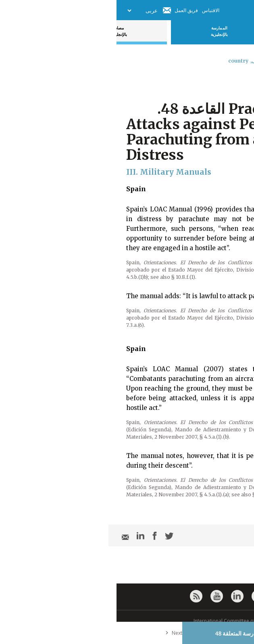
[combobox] (241, 82)
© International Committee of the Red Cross (127, 621)
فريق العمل (70, 10)
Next (56, 633)
